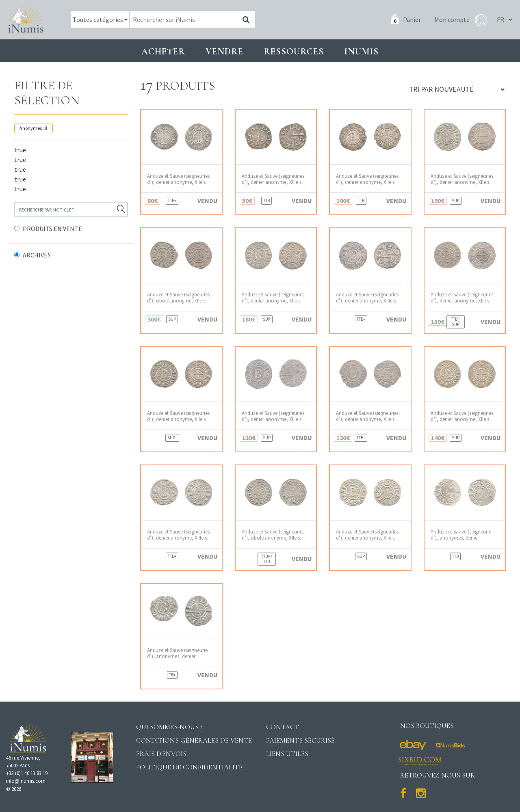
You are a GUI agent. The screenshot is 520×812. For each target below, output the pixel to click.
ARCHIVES (37, 255)
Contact (283, 727)
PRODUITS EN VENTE (52, 229)
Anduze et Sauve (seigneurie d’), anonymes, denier (461, 535)
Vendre (224, 51)
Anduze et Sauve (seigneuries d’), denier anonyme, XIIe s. (178, 179)
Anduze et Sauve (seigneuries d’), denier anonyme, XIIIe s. (273, 179)
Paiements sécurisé (300, 740)
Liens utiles (287, 754)
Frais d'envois (161, 754)
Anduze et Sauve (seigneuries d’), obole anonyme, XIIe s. (178, 298)
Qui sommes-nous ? (169, 727)
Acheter (163, 51)
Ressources (294, 51)
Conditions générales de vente (194, 740)
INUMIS (361, 51)
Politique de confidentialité (189, 767)
